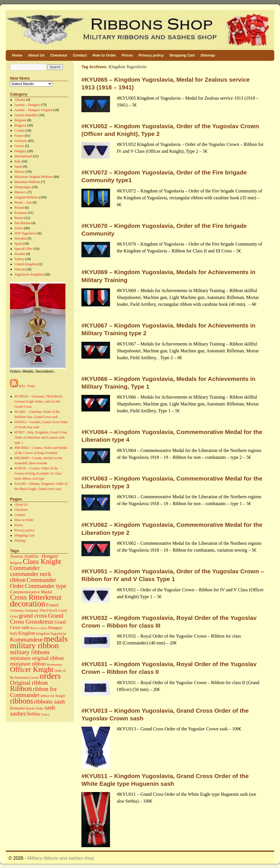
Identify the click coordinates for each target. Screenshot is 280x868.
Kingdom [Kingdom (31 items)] (27, 633)
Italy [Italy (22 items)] (14, 633)
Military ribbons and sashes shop (61, 858)
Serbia (19, 228)
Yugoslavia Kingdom (29, 274)
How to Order (104, 55)
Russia (19, 218)
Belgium (20, 120)
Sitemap (208, 55)
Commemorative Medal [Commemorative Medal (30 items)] (31, 592)
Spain (18, 244)
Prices (127, 55)
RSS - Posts (23, 386)
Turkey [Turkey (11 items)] (45, 714)
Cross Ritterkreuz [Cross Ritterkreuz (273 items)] (36, 597)
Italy (18, 161)
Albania (20, 100)
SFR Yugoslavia (26, 233)
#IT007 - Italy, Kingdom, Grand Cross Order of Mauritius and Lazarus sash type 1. (41, 437)
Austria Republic (26, 115)
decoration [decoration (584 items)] (28, 604)
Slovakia (21, 238)
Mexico (20, 172)
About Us (36, 55)
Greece (19, 146)
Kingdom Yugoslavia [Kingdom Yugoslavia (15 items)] (51, 634)
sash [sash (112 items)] (50, 708)
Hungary (21, 151)
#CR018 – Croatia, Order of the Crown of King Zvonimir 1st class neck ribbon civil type (38, 473)
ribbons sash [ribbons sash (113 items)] (49, 702)
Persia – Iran (23, 202)
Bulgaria (20, 125)
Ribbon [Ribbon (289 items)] (21, 689)
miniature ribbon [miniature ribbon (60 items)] (28, 664)
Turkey (19, 259)
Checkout (59, 55)
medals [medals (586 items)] (56, 639)
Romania (21, 213)
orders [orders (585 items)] (50, 676)
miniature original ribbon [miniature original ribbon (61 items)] (37, 658)
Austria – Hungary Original (33, 110)
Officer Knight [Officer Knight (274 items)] (32, 669)
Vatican (20, 269)
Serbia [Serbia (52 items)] (33, 714)
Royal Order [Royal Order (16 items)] (35, 708)
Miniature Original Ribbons (34, 177)
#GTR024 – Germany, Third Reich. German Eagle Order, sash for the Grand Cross (39, 401)
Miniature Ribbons (27, 182)
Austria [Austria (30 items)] (17, 556)
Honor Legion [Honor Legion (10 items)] (39, 628)
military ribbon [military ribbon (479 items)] (34, 645)
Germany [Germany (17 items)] (17, 610)
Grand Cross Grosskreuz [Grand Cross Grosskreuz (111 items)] (37, 619)
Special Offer (24, 249)
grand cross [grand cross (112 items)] (33, 616)
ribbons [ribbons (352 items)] (22, 701)
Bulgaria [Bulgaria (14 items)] (16, 563)
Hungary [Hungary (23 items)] (55, 628)
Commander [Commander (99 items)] (25, 568)
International (23, 156)
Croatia (20, 130)
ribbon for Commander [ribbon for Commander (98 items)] (33, 692)
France (19, 136)
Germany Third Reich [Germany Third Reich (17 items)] (41, 610)
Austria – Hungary (27, 105)
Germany (21, 141)
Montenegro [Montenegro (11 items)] (55, 664)
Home (17, 55)
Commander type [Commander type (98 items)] (46, 586)
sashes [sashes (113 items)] (18, 714)
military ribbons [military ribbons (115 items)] (30, 652)
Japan (18, 166)
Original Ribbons (26, 197)
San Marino (23, 223)
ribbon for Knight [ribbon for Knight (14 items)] (53, 696)
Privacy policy (151, 55)
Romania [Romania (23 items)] (17, 708)
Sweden (20, 254)
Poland (19, 208)
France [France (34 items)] (53, 605)
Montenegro (23, 187)
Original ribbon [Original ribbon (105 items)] (29, 683)
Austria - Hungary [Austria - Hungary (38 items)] (41, 556)
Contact (80, 55)
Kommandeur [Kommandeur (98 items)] (27, 640)
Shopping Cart (182, 55)
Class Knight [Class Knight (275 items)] (42, 561)
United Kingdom (26, 264)
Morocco (21, 192)
